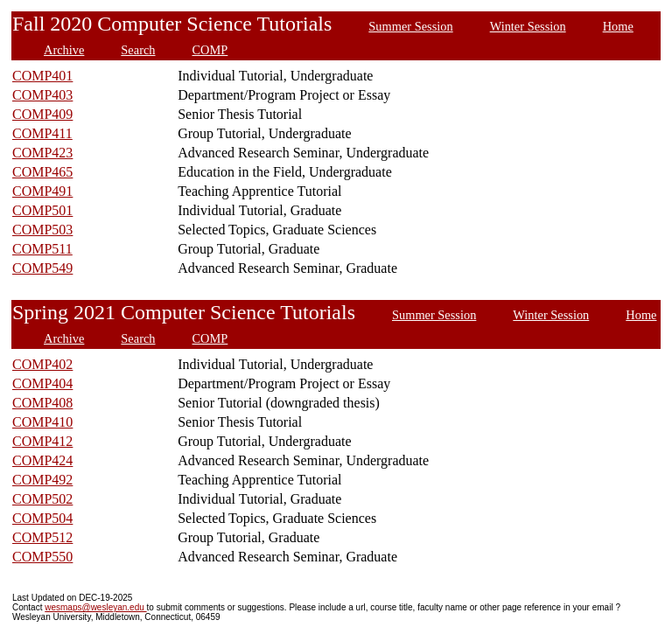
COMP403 (42, 95)
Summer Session (410, 26)
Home (618, 26)
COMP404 (42, 383)
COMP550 (42, 557)
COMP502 (42, 499)
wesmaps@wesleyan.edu (95, 607)
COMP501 (42, 210)
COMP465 (42, 172)
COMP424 (42, 460)
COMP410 (42, 422)
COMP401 (42, 76)
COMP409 (42, 114)
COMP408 (42, 403)
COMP (210, 50)
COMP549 (42, 268)
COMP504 (42, 518)
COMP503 (42, 230)
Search (138, 50)
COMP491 (42, 191)
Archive (64, 50)
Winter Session (528, 26)
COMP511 (42, 249)
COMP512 (42, 537)
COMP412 (42, 441)
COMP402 (42, 364)
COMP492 (42, 480)
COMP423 (42, 153)
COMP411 (42, 133)
